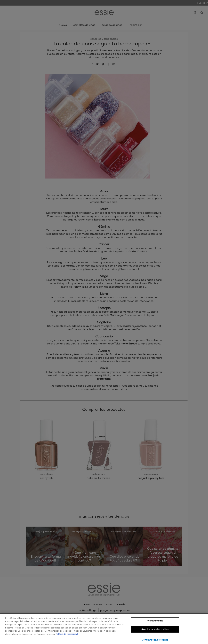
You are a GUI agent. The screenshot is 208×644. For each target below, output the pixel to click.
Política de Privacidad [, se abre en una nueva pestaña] (67, 634)
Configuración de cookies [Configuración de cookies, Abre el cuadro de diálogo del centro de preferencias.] (155, 640)
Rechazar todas (155, 621)
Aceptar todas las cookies (155, 629)
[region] (104, 629)
